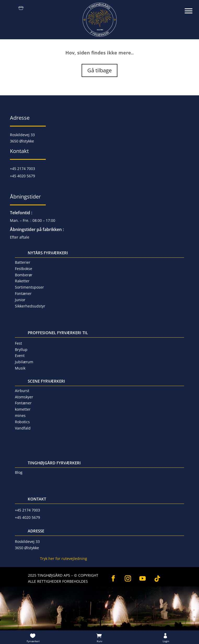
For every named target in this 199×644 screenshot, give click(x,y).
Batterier (23, 262)
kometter (23, 409)
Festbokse (24, 269)
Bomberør (24, 275)
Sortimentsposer (29, 287)
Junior (20, 300)
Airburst (22, 391)
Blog (19, 472)
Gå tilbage (99, 70)
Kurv (99, 641)
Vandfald (23, 428)
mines (20, 415)
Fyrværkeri (33, 641)
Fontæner (23, 293)
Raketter (22, 281)
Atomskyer (24, 397)
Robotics (22, 422)
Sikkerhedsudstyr (30, 306)
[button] (191, 8)
